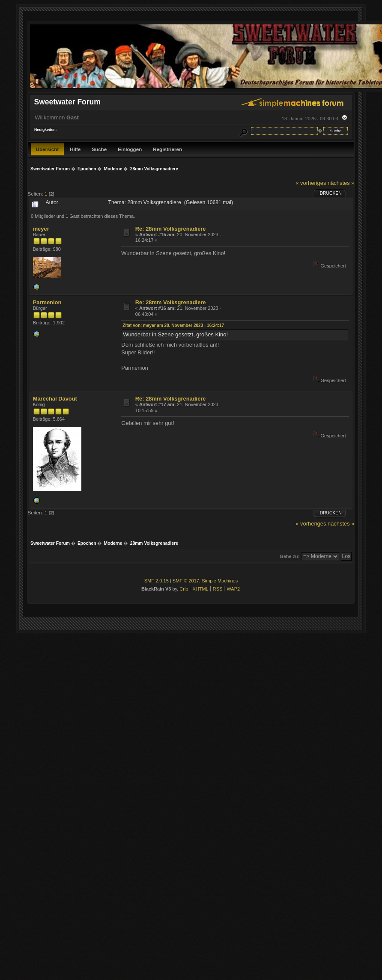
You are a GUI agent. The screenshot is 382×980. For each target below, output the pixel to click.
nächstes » (341, 183)
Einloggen (130, 149)
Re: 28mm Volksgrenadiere (171, 229)
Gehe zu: (289, 556)
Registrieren (167, 149)
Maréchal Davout (55, 399)
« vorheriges (311, 183)
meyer (41, 229)
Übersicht (48, 149)
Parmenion (47, 302)
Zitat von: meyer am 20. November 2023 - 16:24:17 (173, 325)
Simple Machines (220, 581)
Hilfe (75, 149)
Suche (99, 149)
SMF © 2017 (186, 581)
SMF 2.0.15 (157, 581)
